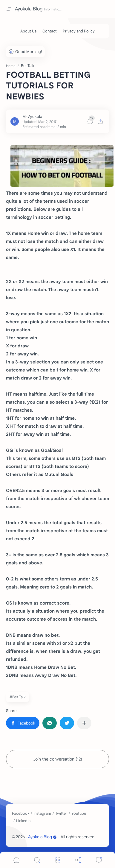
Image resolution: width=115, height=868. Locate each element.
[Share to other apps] (84, 723)
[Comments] (99, 860)
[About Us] (28, 31)
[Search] (37, 860)
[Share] (78, 860)
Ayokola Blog (29, 9)
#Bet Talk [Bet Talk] (17, 697)
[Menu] (58, 860)
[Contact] (50, 31)
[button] (23, 723)
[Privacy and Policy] (79, 31)
